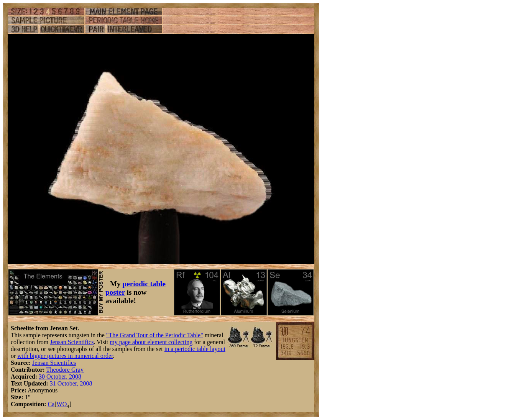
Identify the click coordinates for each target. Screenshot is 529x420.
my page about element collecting (151, 342)
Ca (51, 404)
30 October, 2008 (60, 377)
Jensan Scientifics (72, 342)
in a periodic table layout (195, 349)
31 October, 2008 (71, 383)
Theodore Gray (65, 370)
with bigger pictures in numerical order (65, 356)
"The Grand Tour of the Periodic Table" (155, 335)
